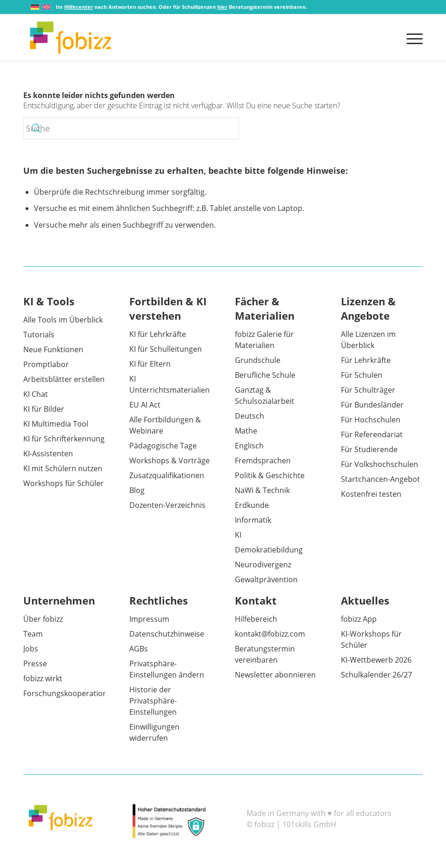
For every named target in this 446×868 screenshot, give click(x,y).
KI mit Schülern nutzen (63, 468)
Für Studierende (369, 449)
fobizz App (359, 619)
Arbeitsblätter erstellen (64, 379)
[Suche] (131, 128)
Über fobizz (43, 619)
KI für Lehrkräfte (158, 334)
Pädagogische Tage (163, 446)
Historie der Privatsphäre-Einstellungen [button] (153, 701)
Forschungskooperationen (70, 693)
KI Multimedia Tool (56, 424)
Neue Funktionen (53, 349)
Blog (137, 490)
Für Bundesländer (372, 405)
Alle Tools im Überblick (63, 320)
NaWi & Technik (262, 490)
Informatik (253, 520)
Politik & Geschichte (270, 475)
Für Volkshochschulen (379, 464)
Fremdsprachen (263, 460)
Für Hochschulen (371, 420)
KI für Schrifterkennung (64, 439)
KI (238, 535)
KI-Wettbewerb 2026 (376, 660)
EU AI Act (145, 405)
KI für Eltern (150, 364)
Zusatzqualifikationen (167, 475)
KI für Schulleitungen (166, 349)
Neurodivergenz (263, 565)
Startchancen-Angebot (380, 479)
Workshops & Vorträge (170, 460)
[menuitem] (412, 38)
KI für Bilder (44, 409)
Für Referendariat (372, 434)
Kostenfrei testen (371, 494)
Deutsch (250, 416)
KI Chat (36, 394)
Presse (35, 664)
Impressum (149, 619)
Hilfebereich (256, 619)
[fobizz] (70, 38)
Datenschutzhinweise (167, 634)
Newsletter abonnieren (275, 675)
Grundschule (258, 360)
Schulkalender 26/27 (376, 675)
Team (33, 634)
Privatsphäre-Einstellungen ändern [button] (167, 669)
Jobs (31, 649)
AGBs (139, 649)
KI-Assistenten (48, 454)
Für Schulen (362, 375)
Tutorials (39, 335)
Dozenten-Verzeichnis (167, 505)
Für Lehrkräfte (366, 360)
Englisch (249, 446)
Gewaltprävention (266, 579)
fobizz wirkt (43, 678)
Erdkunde (252, 505)
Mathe (246, 431)
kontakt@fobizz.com (270, 634)
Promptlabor (46, 364)
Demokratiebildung (269, 550)
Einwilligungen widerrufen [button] (154, 732)
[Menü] (412, 38)
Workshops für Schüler (63, 483)
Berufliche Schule (265, 375)
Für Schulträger (368, 390)
